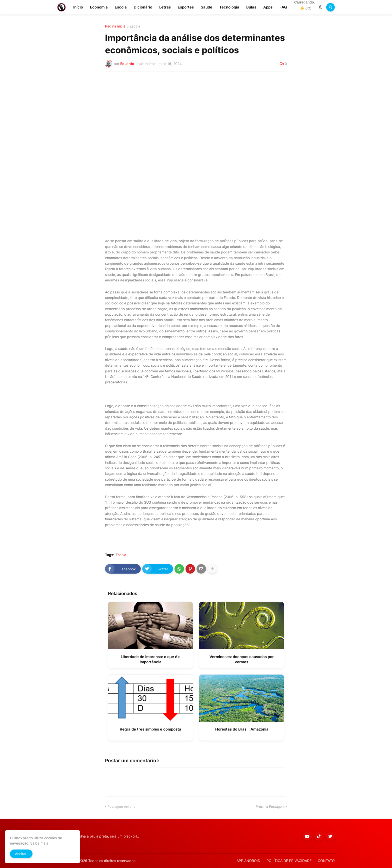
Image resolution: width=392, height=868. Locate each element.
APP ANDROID (248, 861)
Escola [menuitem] (121, 7)
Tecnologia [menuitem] (229, 7)
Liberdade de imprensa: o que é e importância (151, 659)
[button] (321, 7)
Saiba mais (39, 843)
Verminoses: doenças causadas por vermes (242, 659)
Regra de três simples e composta (150, 729)
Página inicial (116, 26)
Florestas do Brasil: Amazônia (242, 729)
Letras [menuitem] (165, 7)
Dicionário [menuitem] (143, 7)
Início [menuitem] (78, 7)
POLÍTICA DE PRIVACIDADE (289, 861)
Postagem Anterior (122, 807)
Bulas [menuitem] (251, 7)
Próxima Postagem (270, 807)
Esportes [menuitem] (186, 7)
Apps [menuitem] (268, 7)
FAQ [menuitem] (283, 7)
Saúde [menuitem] (206, 7)
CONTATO (326, 861)
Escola (135, 26)
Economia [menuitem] (99, 7)
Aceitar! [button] (21, 854)
